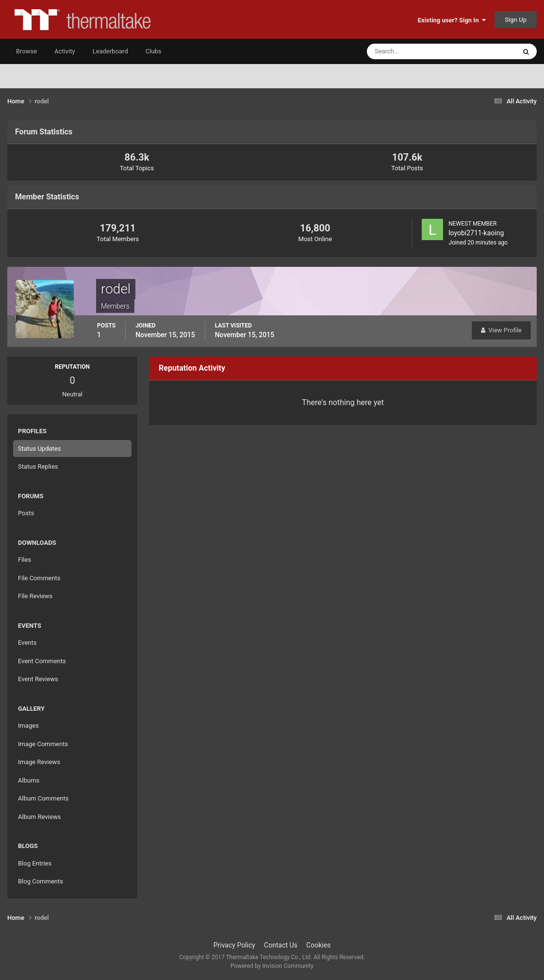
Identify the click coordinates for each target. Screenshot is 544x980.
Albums (29, 780)
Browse (26, 51)
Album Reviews (39, 817)
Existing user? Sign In (452, 20)
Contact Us (281, 945)
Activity (65, 51)
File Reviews (35, 596)
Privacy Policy (234, 945)
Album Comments (43, 798)
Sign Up (516, 20)
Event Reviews (38, 679)
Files (25, 560)
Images (28, 726)
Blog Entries (35, 863)
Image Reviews (39, 762)
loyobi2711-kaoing (476, 233)
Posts (26, 513)
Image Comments (43, 744)
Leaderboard (110, 51)
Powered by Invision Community (272, 966)
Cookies (318, 945)
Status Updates (39, 449)
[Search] (412, 51)
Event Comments (42, 661)
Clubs (154, 51)
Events (27, 643)
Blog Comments (41, 881)
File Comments (39, 578)
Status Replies (38, 466)
